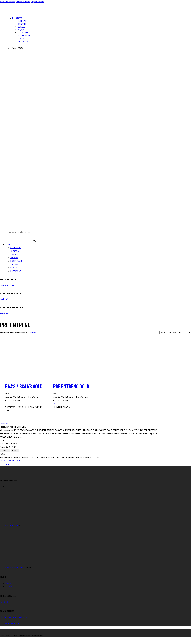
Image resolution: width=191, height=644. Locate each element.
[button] (9, 15)
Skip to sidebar (23, 2)
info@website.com (7, 285)
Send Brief (4, 299)
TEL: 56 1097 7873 (9, 624)
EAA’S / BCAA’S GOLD (24, 386)
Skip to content (8, 2)
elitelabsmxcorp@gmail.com (13, 617)
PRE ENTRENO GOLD (71, 386)
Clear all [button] (4, 423)
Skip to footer (37, 2)
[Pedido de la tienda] (175, 333)
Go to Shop (4, 313)
